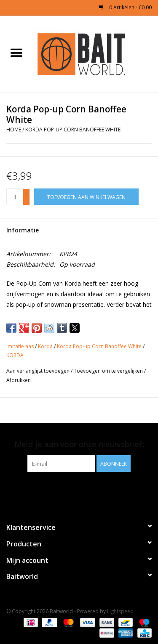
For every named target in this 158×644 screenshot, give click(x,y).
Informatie (23, 230)
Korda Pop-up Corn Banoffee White (73, 130)
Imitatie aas (20, 346)
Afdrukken (19, 380)
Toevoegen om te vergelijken (109, 371)
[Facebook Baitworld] (72, 489)
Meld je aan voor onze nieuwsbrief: (79, 444)
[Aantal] (15, 197)
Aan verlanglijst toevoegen (39, 371)
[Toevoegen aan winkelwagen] (86, 197)
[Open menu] (16, 52)
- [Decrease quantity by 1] (27, 201)
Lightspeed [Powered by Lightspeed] (120, 611)
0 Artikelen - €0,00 (125, 7)
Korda (45, 346)
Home (14, 130)
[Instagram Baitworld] (87, 489)
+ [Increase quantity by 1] (27, 193)
